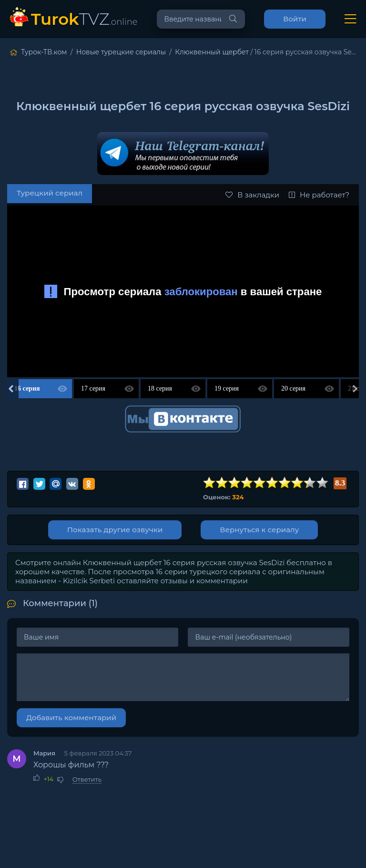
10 (323, 483)
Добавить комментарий (71, 718)
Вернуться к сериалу (259, 530)
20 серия (293, 388)
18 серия (160, 388)
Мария (44, 753)
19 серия (227, 388)
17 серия (93, 388)
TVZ (84, 19)
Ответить (87, 779)
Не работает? (319, 195)
